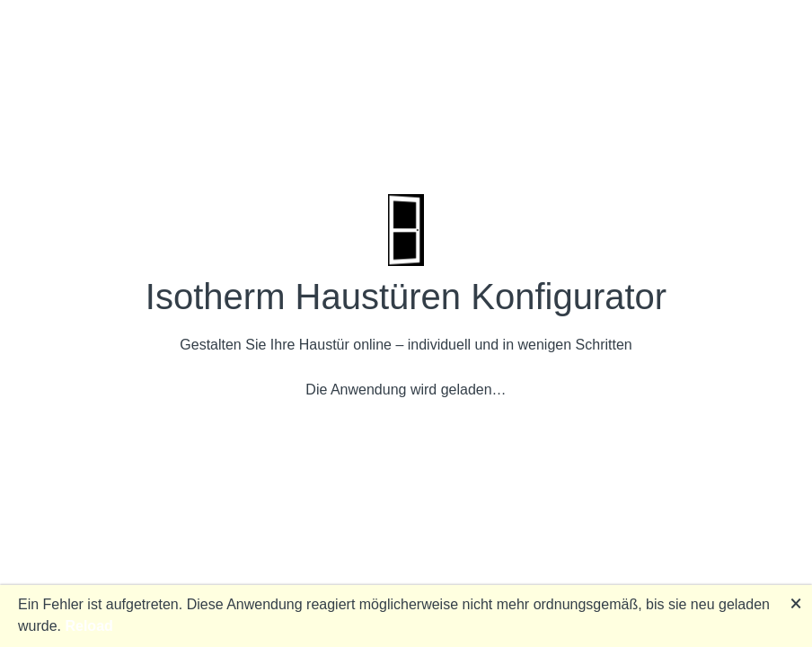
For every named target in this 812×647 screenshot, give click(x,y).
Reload (88, 626)
